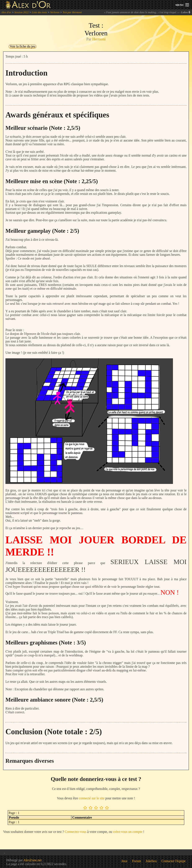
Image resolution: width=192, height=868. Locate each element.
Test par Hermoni (72, 12)
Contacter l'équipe (174, 861)
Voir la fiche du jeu (22, 46)
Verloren (55, 12)
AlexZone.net (32, 860)
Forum (137, 861)
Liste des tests (39, 12)
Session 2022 (21, 12)
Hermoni (99, 39)
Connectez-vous (75, 832)
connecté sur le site (92, 798)
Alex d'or (6, 12)
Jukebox (151, 861)
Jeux (124, 861)
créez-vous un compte (128, 832)
